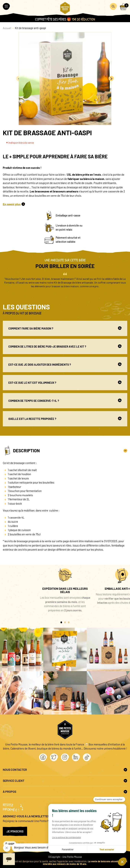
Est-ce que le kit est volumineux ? (65, 382)
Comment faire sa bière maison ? (65, 328)
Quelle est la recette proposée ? (65, 419)
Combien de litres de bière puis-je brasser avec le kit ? (65, 346)
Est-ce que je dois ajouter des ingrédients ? (65, 364)
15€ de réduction (83, 19)
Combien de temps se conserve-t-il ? (65, 400)
